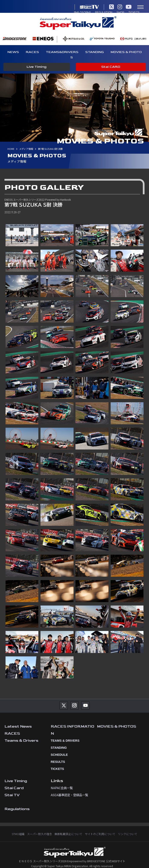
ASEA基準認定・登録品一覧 (69, 789)
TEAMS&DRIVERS (62, 52)
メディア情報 (26, 143)
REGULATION (36, 7)
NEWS (13, 52)
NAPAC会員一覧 (62, 782)
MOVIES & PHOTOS (117, 721)
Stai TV (12, 789)
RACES (32, 52)
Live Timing (37, 67)
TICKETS (66, 7)
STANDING (95, 52)
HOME (11, 143)
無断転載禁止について (68, 828)
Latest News (18, 721)
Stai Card (14, 782)
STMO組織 (18, 828)
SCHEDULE (58, 749)
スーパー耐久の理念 (40, 828)
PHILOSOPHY (15, 7)
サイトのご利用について (100, 828)
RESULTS (57, 756)
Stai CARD (111, 67)
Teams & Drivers (21, 735)
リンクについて (128, 828)
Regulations (17, 803)
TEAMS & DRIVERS (63, 735)
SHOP (52, 7)
